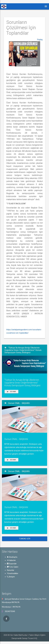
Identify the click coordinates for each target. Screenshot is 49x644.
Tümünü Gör (25, 539)
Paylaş (40, 52)
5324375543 (10, 611)
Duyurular (12, 564)
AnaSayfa (12, 557)
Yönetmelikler (13, 573)
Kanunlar (11, 570)
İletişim (11, 577)
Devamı (11, 392)
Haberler (11, 560)
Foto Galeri (13, 567)
